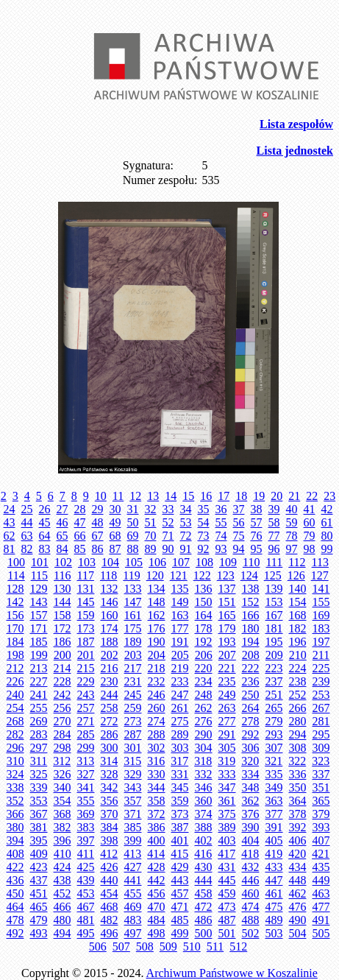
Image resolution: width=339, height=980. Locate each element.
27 (63, 509)
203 (133, 655)
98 (310, 549)
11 (118, 496)
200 (63, 655)
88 (133, 549)
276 (204, 721)
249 (227, 695)
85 (80, 549)
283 (39, 734)
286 (110, 734)
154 (298, 602)
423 (39, 867)
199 (39, 655)
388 (204, 827)
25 (27, 509)
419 (274, 854)
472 (204, 907)
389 (227, 827)
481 (86, 920)
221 (227, 668)
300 (110, 748)
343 (133, 787)
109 (228, 562)
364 (298, 801)
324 (15, 774)
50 (133, 522)
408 (15, 854)
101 (40, 562)
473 (227, 907)
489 (274, 920)
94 (239, 549)
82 (27, 549)
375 (227, 814)
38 (257, 509)
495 (86, 933)
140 (298, 589)
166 (251, 615)
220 (204, 668)
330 (157, 774)
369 (86, 814)
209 (274, 655)
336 (298, 774)
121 (179, 575)
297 (39, 748)
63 (27, 536)
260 (157, 708)
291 (227, 734)
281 (321, 721)
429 (180, 867)
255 (39, 708)
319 (226, 761)
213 (39, 668)
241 (39, 695)
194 (251, 642)
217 (133, 668)
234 (204, 681)
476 (298, 907)
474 (251, 907)
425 (86, 867)
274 (157, 721)
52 (168, 522)
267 (321, 708)
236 (251, 681)
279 (274, 721)
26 (45, 509)
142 (15, 602)
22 (312, 496)
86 (98, 549)
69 (133, 536)
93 (221, 549)
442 (157, 880)
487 (227, 920)
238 (298, 681)
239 (321, 681)
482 (110, 920)
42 (327, 509)
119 (131, 575)
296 (15, 748)
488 (251, 920)
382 (63, 827)
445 (227, 880)
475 (274, 907)
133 (133, 589)
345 (180, 787)
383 (86, 827)
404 (251, 840)
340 (63, 787)
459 (227, 893)
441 (133, 880)
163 (180, 615)
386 (157, 827)
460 (251, 893)
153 (274, 602)
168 (298, 615)
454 (110, 893)
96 (274, 549)
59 (292, 522)
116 (62, 575)
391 (274, 827)
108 (204, 562)
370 (110, 814)
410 (63, 854)
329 (133, 774)
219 (180, 668)
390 (251, 827)
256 (63, 708)
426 (110, 867)
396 (63, 840)
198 (15, 655)
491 (321, 920)
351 (321, 787)
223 (274, 668)
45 (45, 522)
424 (63, 867)
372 (157, 814)
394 (15, 840)
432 (251, 867)
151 (227, 602)
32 (151, 509)
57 (257, 522)
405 (274, 840)
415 (179, 854)
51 (151, 522)
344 (157, 787)
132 (110, 589)
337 (321, 774)
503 (274, 933)
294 (298, 734)
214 (63, 668)
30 (115, 509)
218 (157, 668)
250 (251, 695)
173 (86, 628)
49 (115, 522)
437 (39, 880)
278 (251, 721)
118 (108, 575)
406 (298, 840)
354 (63, 801)
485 (180, 920)
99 (327, 549)
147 (133, 602)
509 (168, 946)
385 (133, 827)
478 (15, 920)
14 (171, 496)
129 (39, 589)
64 (45, 536)
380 (15, 827)
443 (180, 880)
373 (180, 814)
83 (45, 549)
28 (80, 509)
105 (134, 562)
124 (249, 575)
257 (86, 708)
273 (133, 721)
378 (298, 814)
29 (98, 509)
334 (251, 774)
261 (180, 708)
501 (227, 933)
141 (321, 589)
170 (15, 628)
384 (110, 827)
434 (298, 867)
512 (238, 946)
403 (227, 840)
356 (110, 801)
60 (310, 522)
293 (274, 734)
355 (86, 801)
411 (86, 854)
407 (321, 840)
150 (204, 602)
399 (133, 840)
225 (321, 668)
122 (202, 575)
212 (15, 668)
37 (239, 509)
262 (204, 708)
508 (145, 946)
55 (221, 522)
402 (204, 840)
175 (133, 628)
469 (133, 907)
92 (204, 549)
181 (274, 628)
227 (39, 681)
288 (157, 734)
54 (204, 522)
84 (63, 549)
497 (133, 933)
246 (157, 695)
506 (98, 946)
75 (239, 536)
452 (63, 893)
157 (39, 615)
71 (168, 536)
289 (180, 734)
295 (321, 734)
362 (251, 801)
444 (204, 880)
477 (321, 907)
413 (132, 854)
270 (63, 721)
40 (292, 509)
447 (274, 880)
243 (86, 695)
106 (157, 562)
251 (274, 695)
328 (110, 774)
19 (259, 496)
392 (298, 827)
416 (203, 854)
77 (274, 536)
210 (298, 655)
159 (86, 615)
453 (86, 893)
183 (321, 628)
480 (63, 920)
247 (180, 695)
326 (63, 774)
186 (63, 642)
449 (321, 880)
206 (204, 655)
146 (110, 602)
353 (39, 801)
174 (110, 628)
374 (204, 814)
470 (157, 907)
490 (298, 920)
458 (204, 893)
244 (110, 695)
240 (15, 695)
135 (180, 589)
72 (186, 536)
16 (206, 496)
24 (10, 509)
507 (121, 946)
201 (86, 655)
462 (298, 893)
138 (251, 589)
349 (274, 787)
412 (109, 854)
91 (186, 549)
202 (110, 655)
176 (157, 628)
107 (181, 562)
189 (133, 642)
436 (15, 880)
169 (321, 615)
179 (227, 628)
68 (115, 536)
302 (157, 748)
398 (110, 840)
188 (110, 642)
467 (86, 907)
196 (298, 642)
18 (241, 496)
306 (251, 748)
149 (180, 602)
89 (151, 549)
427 (133, 867)
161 (133, 615)
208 (251, 655)
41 (310, 509)
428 (157, 867)
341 (86, 787)
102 (63, 562)
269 (39, 721)
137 (227, 589)
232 (157, 681)
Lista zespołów (296, 124)
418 (250, 854)
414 (156, 854)
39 (274, 509)
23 (329, 496)
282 (15, 734)
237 (274, 681)
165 (227, 615)
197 (321, 642)
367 (39, 814)
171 (39, 628)
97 (292, 549)
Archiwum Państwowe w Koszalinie (232, 973)
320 (250, 761)
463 (321, 893)
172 (63, 628)
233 (180, 681)
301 (133, 748)
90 (168, 549)
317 (179, 761)
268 (15, 721)
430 (204, 867)
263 (227, 708)
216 (110, 668)
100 (16, 562)
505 (321, 933)
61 (327, 522)
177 (180, 628)
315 (132, 761)
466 (63, 907)
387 (180, 827)
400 (157, 840)
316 (156, 761)
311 (39, 761)
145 (86, 602)
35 (204, 509)
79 (310, 536)
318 (203, 761)
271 (86, 721)
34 (186, 509)
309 (321, 748)
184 (15, 642)
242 (63, 695)
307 (274, 748)
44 (27, 522)
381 (39, 827)
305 (227, 748)
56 (239, 522)
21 (294, 496)
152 (251, 602)
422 (15, 867)
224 (298, 668)
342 (110, 787)
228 (63, 681)
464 (15, 907)
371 (133, 814)
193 (227, 642)
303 (180, 748)
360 (204, 801)
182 (298, 628)
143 (39, 602)
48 (98, 522)
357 (133, 801)
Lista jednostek (295, 151)
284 (63, 734)
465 (39, 907)
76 (257, 536)
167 (274, 615)
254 (15, 708)
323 (321, 761)
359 (180, 801)
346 (204, 787)
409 (39, 854)
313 (85, 761)
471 (180, 907)
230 (110, 681)
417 (226, 854)
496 (110, 933)
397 (86, 840)
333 (227, 774)
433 (274, 867)
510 (192, 946)
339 (39, 787)
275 (180, 721)
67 (98, 536)
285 (86, 734)
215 (86, 668)
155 (321, 602)
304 (204, 748)
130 (63, 589)
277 (227, 721)
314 (109, 761)
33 (168, 509)
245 (133, 695)
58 (274, 522)
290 (204, 734)
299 (86, 748)
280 (298, 721)
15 (188, 496)
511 (215, 946)
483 (133, 920)
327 (86, 774)
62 (10, 536)
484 (157, 920)
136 (204, 589)
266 (298, 708)
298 (63, 748)
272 (110, 721)
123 (226, 575)
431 (227, 867)
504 (298, 933)
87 (115, 549)
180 (251, 628)
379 (321, 814)
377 (274, 814)
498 (157, 933)
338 (15, 787)
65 (63, 536)
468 (110, 907)
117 (86, 575)
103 (87, 562)
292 (251, 734)
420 (297, 854)
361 (227, 801)
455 (133, 893)
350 (298, 787)
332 (204, 774)
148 (157, 602)
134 (157, 589)
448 (298, 880)
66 (80, 536)
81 (10, 549)
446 (251, 880)
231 (133, 681)
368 (63, 814)
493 (39, 933)
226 (15, 681)
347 (227, 787)
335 (274, 774)
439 (86, 880)
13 (153, 496)
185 (39, 642)
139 (274, 589)
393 (321, 827)
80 (327, 536)
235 (227, 681)
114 (16, 575)
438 (63, 880)
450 (15, 893)
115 (39, 575)
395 (39, 840)
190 (157, 642)
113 (320, 562)
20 (276, 496)
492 (15, 933)
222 (251, 668)
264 (251, 708)
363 (274, 801)
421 (321, 854)
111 (274, 562)
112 (297, 562)
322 (297, 761)
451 (39, 893)
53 (186, 522)
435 (321, 867)
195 (274, 642)
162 (157, 615)
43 (10, 522)
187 (86, 642)
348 (251, 787)
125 (273, 575)
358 (157, 801)
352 (15, 801)
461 (274, 893)
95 (257, 549)
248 (204, 695)
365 (321, 801)
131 (86, 589)
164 (204, 615)
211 (321, 655)
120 (155, 575)
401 (180, 840)
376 (251, 814)
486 (204, 920)
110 (251, 562)
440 (110, 880)
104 (110, 562)
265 (274, 708)
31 (133, 509)
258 (110, 708)
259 (133, 708)
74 (221, 536)
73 (204, 536)
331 (180, 774)
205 (180, 655)
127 (320, 575)
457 (180, 893)
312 (62, 761)
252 (298, 695)
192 (204, 642)
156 (15, 615)
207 (227, 655)
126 (296, 575)
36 (221, 509)
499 (180, 933)
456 (157, 893)
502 (251, 933)
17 (224, 496)
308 (298, 748)
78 (292, 536)
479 (39, 920)
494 (63, 933)
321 (274, 761)
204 (157, 655)
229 (86, 681)
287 (133, 734)
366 (15, 814)
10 (101, 496)
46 (63, 522)
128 (15, 589)
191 (180, 642)
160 (110, 615)
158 (63, 615)
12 (135, 496)
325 (39, 774)
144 (63, 602)
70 (151, 536)
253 (321, 695)
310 (15, 761)
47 (80, 522)
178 (204, 628)
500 (204, 933)
